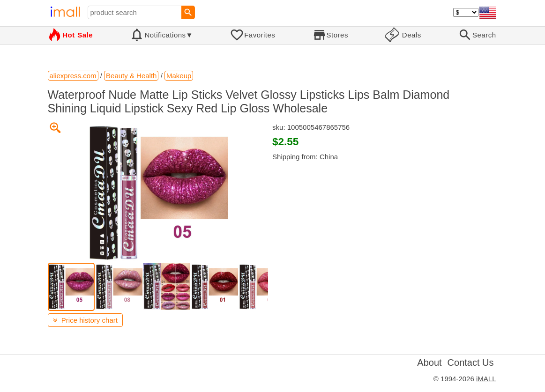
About (429, 362)
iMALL (486, 379)
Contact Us (471, 362)
